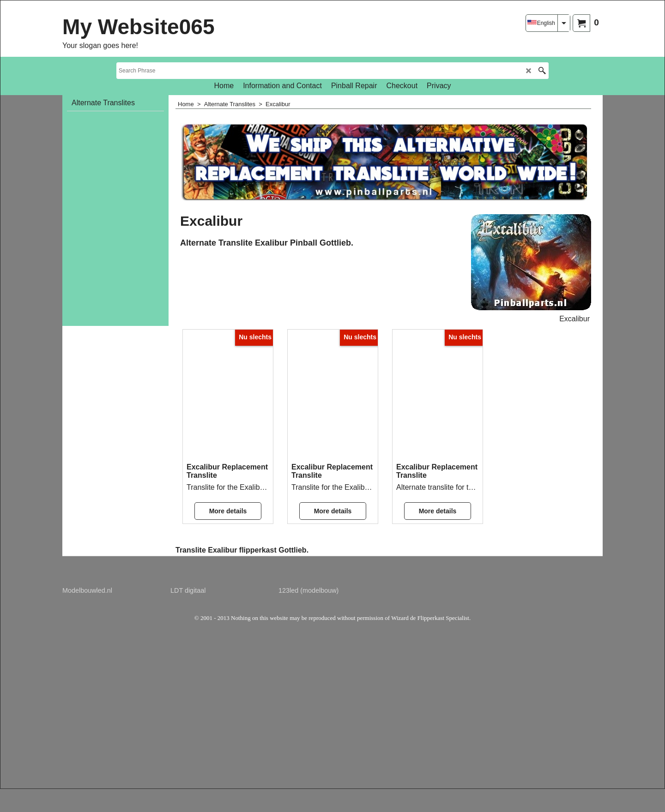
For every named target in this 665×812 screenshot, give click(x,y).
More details (228, 511)
